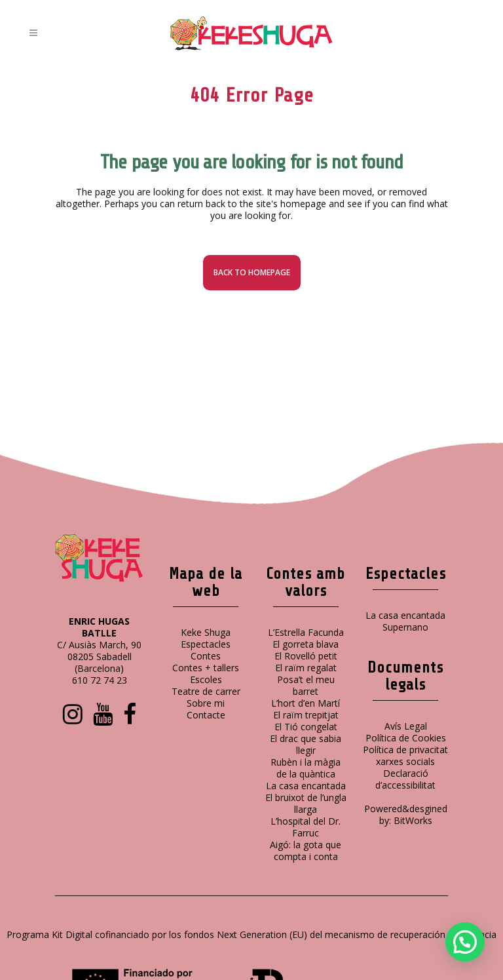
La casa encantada (306, 786)
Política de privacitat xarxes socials (405, 755)
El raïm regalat (306, 668)
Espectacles (206, 644)
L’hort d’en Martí (306, 703)
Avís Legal (406, 726)
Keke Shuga (206, 632)
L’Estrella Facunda (306, 632)
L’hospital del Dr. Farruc (306, 827)
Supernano (405, 627)
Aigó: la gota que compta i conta (306, 851)
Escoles (206, 679)
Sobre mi (206, 703)
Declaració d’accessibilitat (405, 779)
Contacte (206, 715)
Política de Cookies (406, 738)
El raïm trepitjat (306, 715)
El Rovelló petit (306, 656)
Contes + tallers (206, 668)
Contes (206, 656)
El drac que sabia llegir (306, 744)
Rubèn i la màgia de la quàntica (306, 768)
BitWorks (413, 820)
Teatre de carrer (206, 691)
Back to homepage (252, 272)
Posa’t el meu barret (306, 685)
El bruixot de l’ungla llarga (306, 803)
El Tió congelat (306, 727)
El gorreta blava (306, 644)
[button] (465, 942)
